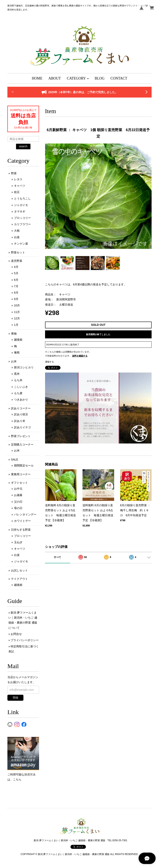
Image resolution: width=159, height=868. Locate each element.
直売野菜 (17, 261)
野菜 (14, 173)
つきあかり (21, 400)
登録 (15, 698)
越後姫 (18, 340)
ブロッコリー (22, 218)
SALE (15, 459)
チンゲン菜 (21, 244)
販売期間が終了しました (98, 334)
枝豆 (17, 192)
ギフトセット (19, 483)
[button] (78, 78)
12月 (17, 318)
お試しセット (19, 570)
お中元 (18, 489)
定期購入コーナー (22, 444)
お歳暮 (18, 495)
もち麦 (18, 393)
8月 (16, 293)
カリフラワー (22, 224)
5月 (16, 273)
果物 (14, 334)
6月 (16, 280)
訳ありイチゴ (22, 427)
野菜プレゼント (21, 436)
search (23, 146)
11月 (17, 312)
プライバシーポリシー (25, 640)
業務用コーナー (21, 474)
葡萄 (17, 353)
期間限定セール (24, 465)
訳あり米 (20, 421)
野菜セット (18, 252)
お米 (14, 361)
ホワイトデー (22, 521)
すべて (57, 557)
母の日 (18, 508)
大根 (17, 231)
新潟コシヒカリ (24, 367)
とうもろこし (22, 198)
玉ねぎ (18, 542)
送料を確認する (80, 356)
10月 (17, 305)
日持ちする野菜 (21, 530)
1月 (16, 325)
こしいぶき (21, 387)
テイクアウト (19, 579)
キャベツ (20, 186)
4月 (16, 267)
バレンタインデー (25, 514)
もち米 (18, 380)
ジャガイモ (21, 205)
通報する (49, 362)
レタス (18, 179)
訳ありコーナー (21, 408)
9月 (16, 299)
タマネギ (20, 211)
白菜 (17, 237)
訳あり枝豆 (21, 414)
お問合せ (16, 634)
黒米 (17, 374)
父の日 (18, 502)
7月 (16, 286)
